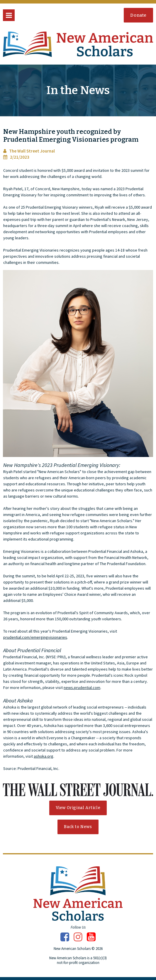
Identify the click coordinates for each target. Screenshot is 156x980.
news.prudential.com (82, 688)
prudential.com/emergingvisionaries (35, 637)
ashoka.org (44, 756)
